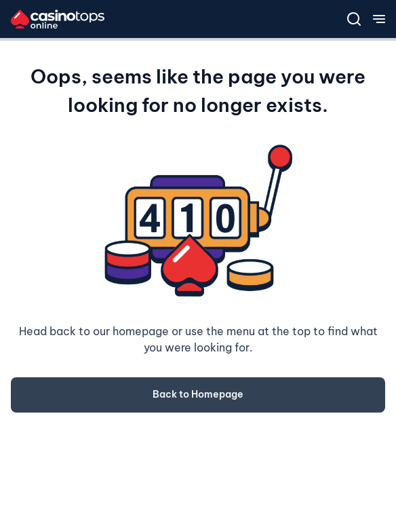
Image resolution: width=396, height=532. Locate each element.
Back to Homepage (198, 394)
